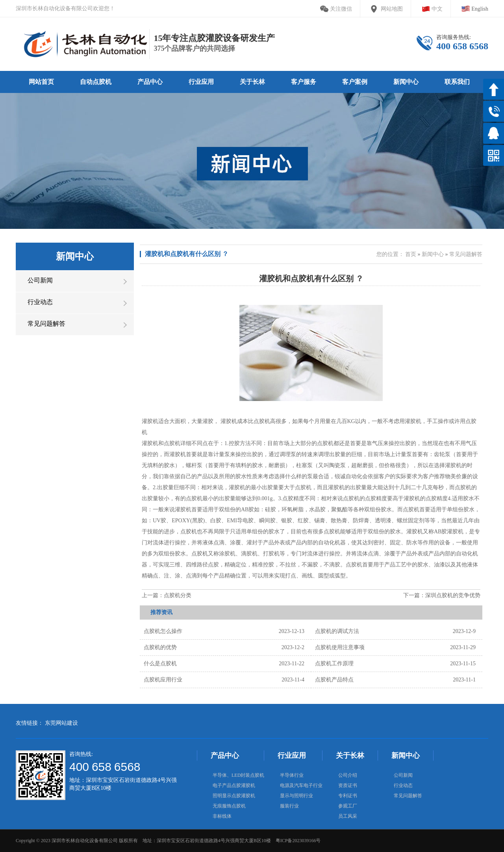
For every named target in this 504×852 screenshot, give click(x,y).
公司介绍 (348, 775)
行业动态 (403, 785)
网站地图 (392, 9)
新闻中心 (433, 254)
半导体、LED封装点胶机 (238, 775)
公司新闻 (403, 775)
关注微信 (341, 9)
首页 (411, 254)
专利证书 (348, 796)
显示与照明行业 (296, 796)
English (480, 9)
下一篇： (442, 595)
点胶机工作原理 (334, 664)
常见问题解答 (466, 254)
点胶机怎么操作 (163, 631)
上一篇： (167, 595)
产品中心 (225, 755)
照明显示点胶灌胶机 (234, 796)
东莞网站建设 (61, 723)
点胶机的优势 (160, 647)
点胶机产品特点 (334, 680)
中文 (437, 9)
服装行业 (289, 806)
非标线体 (222, 816)
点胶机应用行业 (163, 680)
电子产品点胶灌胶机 (234, 785)
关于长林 (350, 755)
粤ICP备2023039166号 (298, 841)
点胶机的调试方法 (337, 631)
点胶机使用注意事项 (340, 647)
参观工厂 (348, 806)
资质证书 (348, 785)
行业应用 (292, 755)
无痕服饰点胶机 (229, 806)
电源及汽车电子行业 (301, 785)
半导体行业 (292, 775)
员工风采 (348, 816)
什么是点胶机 (160, 664)
